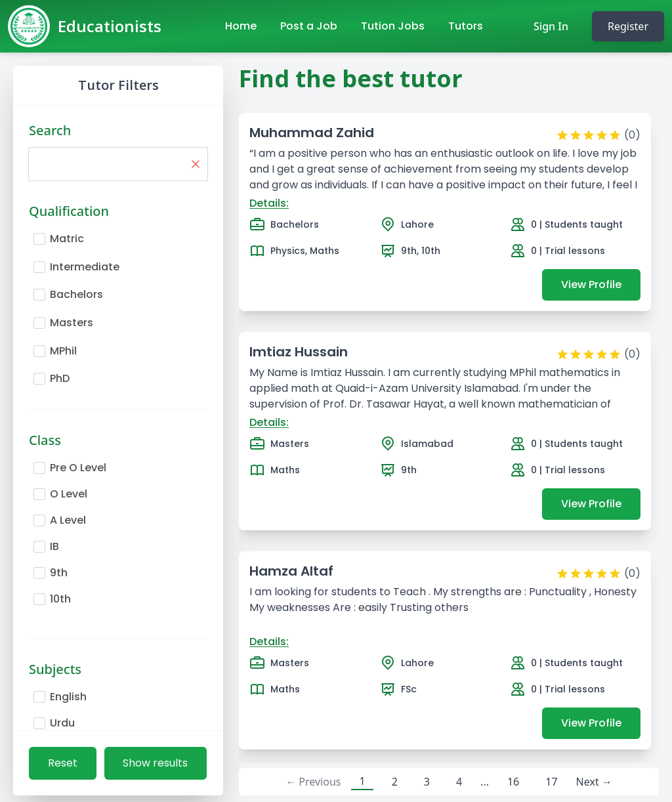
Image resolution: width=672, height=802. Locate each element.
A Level (68, 520)
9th (59, 573)
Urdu (62, 723)
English (68, 697)
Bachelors (76, 294)
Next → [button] (594, 782)
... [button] (485, 782)
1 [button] (362, 781)
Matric (67, 239)
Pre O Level (78, 468)
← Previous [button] (313, 782)
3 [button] (427, 782)
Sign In (551, 26)
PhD (60, 378)
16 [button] (513, 782)
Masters (72, 323)
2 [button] (395, 782)
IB (54, 546)
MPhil (63, 351)
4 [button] (459, 782)
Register (628, 26)
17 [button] (551, 782)
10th (60, 599)
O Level (69, 494)
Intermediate (85, 267)
